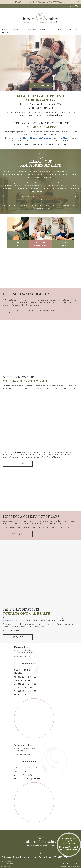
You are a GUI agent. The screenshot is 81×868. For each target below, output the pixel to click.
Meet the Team (30, 29)
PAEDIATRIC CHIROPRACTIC (41, 232)
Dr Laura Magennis (64, 138)
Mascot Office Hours (31, 6)
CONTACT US (18, 637)
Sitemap (78, 864)
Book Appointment (8, 6)
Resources (59, 29)
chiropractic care (56, 115)
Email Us (19, 6)
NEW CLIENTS (18, 534)
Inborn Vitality (13, 113)
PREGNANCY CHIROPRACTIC (63, 232)
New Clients (73, 29)
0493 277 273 (55, 8)
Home (5, 29)
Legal (60, 864)
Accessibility (71, 864)
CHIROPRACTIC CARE (18, 232)
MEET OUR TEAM (18, 464)
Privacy (65, 864)
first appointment (9, 620)
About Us (15, 29)
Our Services (45, 29)
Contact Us (7, 32)
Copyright (55, 864)
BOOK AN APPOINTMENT (41, 86)
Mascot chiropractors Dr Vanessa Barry (38, 138)
